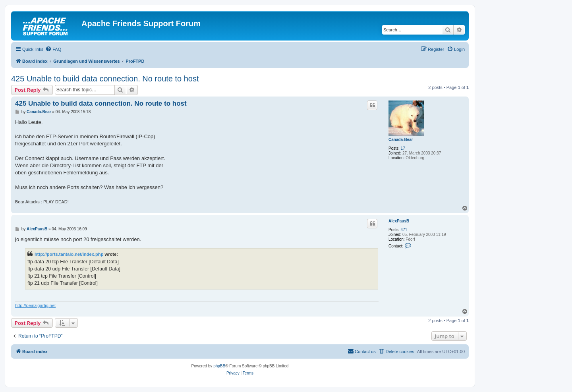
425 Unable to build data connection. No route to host (105, 79)
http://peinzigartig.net (35, 305)
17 (403, 148)
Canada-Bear (401, 140)
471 (404, 230)
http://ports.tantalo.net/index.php (69, 254)
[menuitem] (53, 49)
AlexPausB (399, 221)
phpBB (219, 366)
